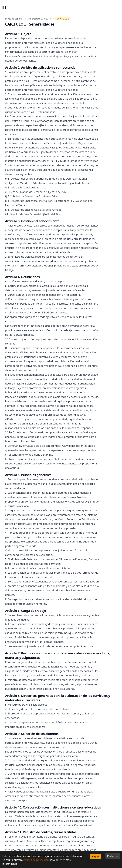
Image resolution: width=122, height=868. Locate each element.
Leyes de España (14, 19)
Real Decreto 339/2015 (39, 19)
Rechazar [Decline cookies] (113, 856)
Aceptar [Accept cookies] (95, 856)
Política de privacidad (36, 860)
